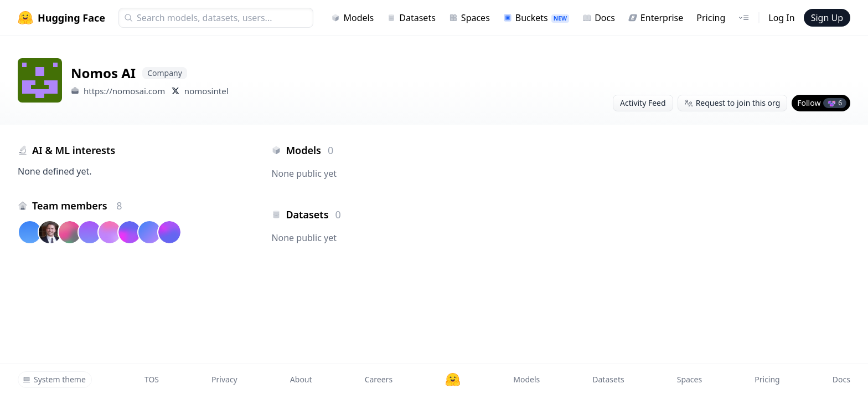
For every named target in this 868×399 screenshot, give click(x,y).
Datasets (411, 18)
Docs (599, 18)
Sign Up (827, 18)
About (301, 379)
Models (352, 18)
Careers (379, 379)
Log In (781, 18)
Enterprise (656, 18)
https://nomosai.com (124, 91)
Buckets (536, 18)
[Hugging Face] (453, 380)
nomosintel (206, 91)
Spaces (469, 18)
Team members (77, 206)
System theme (54, 379)
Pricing (711, 18)
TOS (152, 379)
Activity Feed (643, 103)
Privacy (224, 379)
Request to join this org (733, 103)
